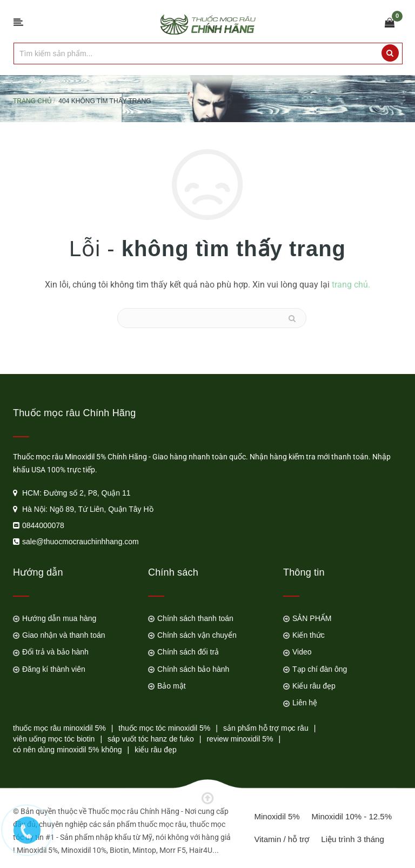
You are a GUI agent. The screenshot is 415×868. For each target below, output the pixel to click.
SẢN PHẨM (312, 618)
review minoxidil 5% (240, 739)
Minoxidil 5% (277, 816)
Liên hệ (305, 703)
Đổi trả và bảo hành (55, 652)
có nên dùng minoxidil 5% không (68, 750)
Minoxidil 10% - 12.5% (352, 816)
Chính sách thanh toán (195, 618)
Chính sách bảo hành (193, 669)
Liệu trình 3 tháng (352, 839)
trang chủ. (351, 285)
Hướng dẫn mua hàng (59, 618)
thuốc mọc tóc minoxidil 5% (164, 728)
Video (302, 652)
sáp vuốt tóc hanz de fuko (151, 739)
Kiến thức (309, 635)
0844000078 (43, 525)
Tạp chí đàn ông (320, 669)
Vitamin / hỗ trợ (282, 839)
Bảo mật (172, 686)
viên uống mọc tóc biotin (54, 739)
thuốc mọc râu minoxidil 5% (59, 728)
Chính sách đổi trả (188, 652)
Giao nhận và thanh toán (64, 635)
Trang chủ (32, 101)
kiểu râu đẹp (155, 750)
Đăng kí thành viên (54, 669)
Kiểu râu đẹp (314, 686)
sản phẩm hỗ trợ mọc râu (266, 728)
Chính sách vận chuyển (197, 635)
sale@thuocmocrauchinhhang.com (81, 542)
